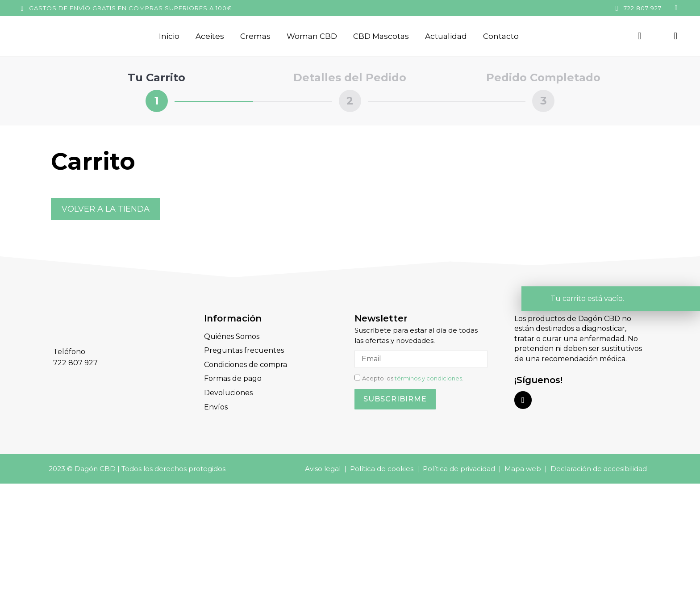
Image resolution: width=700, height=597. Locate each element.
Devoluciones (228, 392)
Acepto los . (413, 378)
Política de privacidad (459, 468)
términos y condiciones (428, 378)
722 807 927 (643, 8)
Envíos (216, 406)
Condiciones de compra (246, 364)
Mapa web (523, 468)
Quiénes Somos (232, 336)
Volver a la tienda (106, 209)
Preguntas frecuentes (244, 350)
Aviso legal (323, 468)
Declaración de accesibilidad (599, 468)
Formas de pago (233, 378)
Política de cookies (382, 468)
